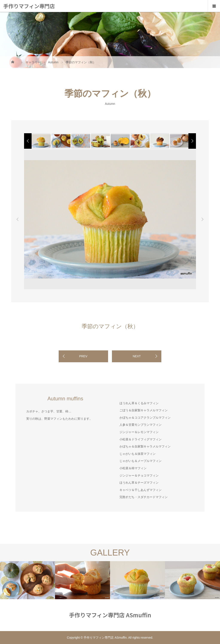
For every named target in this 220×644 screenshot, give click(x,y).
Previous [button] (18, 219)
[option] (41, 141)
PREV (83, 356)
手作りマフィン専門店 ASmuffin (29, 12)
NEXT (137, 356)
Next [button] (202, 219)
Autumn (110, 104)
